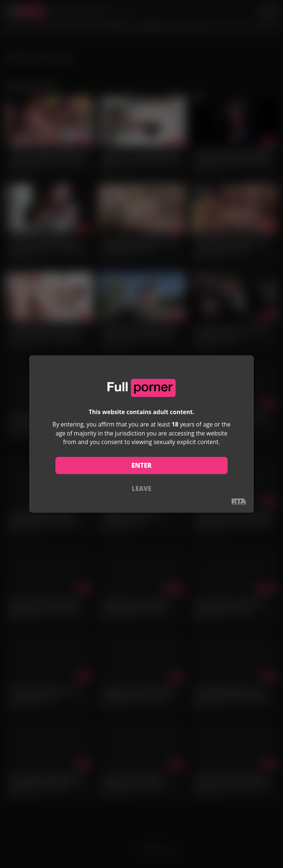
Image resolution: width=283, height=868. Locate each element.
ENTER (141, 465)
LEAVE (141, 489)
